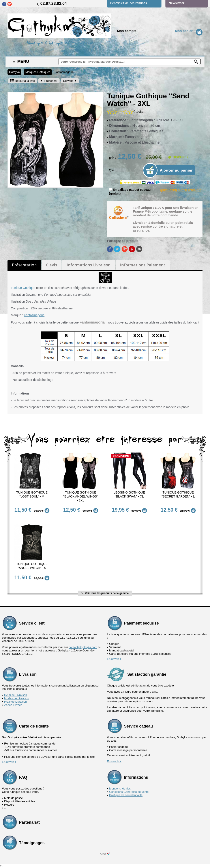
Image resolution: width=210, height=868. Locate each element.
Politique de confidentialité (126, 794)
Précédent (49, 81)
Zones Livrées (13, 704)
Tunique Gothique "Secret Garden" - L (178, 494)
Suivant (70, 81)
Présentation (24, 265)
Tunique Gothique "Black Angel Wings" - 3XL (81, 496)
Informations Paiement (143, 265)
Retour (23, 81)
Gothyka (14, 72)
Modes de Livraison (17, 697)
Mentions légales (120, 787)
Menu (21, 62)
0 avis (52, 265)
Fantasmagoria (64, 72)
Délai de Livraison (16, 694)
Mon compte (127, 31)
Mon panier (184, 31)
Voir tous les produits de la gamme (105, 592)
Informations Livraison (89, 265)
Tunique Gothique (23, 288)
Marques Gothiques (38, 72)
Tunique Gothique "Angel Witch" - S (32, 565)
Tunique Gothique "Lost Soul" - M (32, 494)
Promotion (121, 456)
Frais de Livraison (16, 700)
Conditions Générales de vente (129, 790)
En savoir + (114, 658)
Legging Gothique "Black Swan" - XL (129, 494)
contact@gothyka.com (83, 646)
